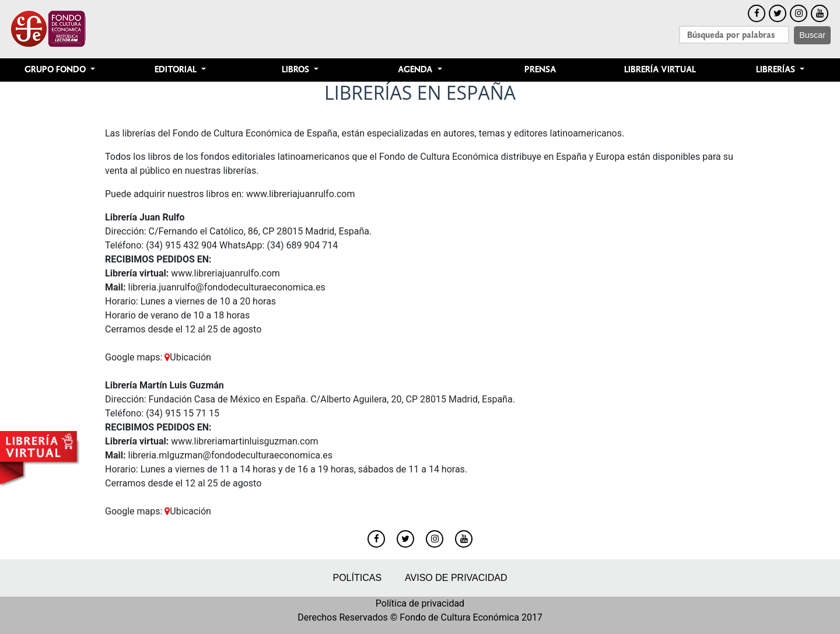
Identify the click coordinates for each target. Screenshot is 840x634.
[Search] (734, 35)
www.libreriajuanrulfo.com (301, 194)
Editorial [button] (177, 70)
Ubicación (188, 357)
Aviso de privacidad (456, 578)
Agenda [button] (416, 70)
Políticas (357, 578)
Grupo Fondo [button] (56, 70)
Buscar (812, 35)
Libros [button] (297, 70)
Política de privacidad (420, 603)
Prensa (540, 70)
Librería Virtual (660, 70)
